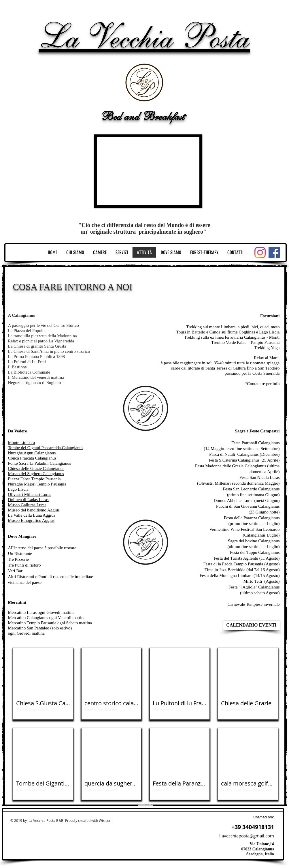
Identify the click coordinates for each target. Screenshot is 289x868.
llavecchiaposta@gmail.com (247, 836)
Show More (146, 804)
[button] (43, 684)
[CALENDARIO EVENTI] (252, 625)
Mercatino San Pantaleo (29, 628)
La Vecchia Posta (144, 37)
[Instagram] (260, 253)
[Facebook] (274, 253)
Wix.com (106, 820)
